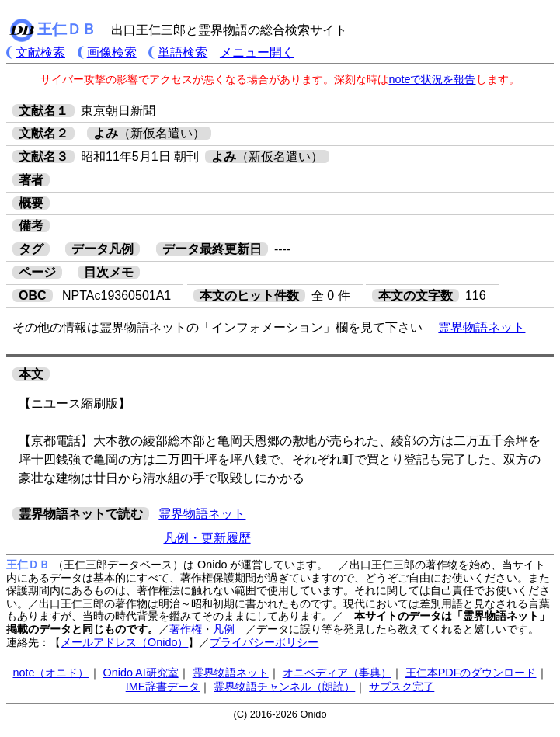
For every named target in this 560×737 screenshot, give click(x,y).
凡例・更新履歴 (207, 538)
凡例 (224, 629)
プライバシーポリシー (264, 642)
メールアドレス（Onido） (124, 642)
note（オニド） (50, 673)
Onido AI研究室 (141, 673)
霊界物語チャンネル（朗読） (284, 687)
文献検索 (40, 52)
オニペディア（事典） (337, 673)
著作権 (186, 629)
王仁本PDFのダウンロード (471, 673)
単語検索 (183, 52)
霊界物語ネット (482, 327)
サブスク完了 (402, 687)
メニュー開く (257, 52)
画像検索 (112, 52)
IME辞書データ (163, 687)
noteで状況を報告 (432, 79)
